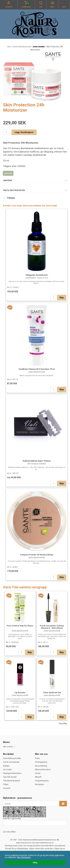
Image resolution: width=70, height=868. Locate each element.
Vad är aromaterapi (11, 762)
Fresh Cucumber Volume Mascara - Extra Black (52, 627)
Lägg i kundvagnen (24, 132)
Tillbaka (9, 198)
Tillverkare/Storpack (11, 781)
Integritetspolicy (42, 781)
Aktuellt (38, 777)
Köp (62, 298)
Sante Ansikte (39, 47)
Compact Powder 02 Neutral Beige (37, 555)
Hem (9, 47)
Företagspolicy (41, 762)
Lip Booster (20, 693)
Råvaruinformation (43, 770)
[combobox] (9, 747)
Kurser (38, 773)
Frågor (6, 784)
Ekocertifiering (41, 766)
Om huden (7, 770)
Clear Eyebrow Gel (52, 693)
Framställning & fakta (12, 758)
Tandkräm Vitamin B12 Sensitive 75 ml (37, 369)
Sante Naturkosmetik (22, 47)
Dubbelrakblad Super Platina (37, 461)
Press (37, 758)
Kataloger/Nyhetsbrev (12, 773)
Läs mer (8, 173)
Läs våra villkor (9, 832)
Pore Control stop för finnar (20, 626)
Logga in (9, 7)
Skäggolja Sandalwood (37, 275)
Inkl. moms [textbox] (8, 747)
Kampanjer (40, 784)
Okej (35, 863)
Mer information (24, 857)
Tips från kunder (10, 777)
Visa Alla (63, 724)
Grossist (7, 788)
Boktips (6, 766)
